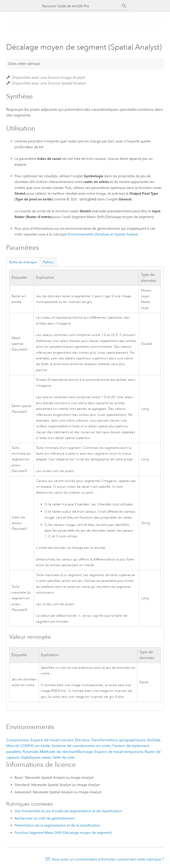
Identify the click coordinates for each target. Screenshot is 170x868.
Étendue (82, 740)
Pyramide (30, 752)
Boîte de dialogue (23, 262)
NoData (154, 740)
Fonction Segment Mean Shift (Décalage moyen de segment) (63, 833)
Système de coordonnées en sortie (81, 746)
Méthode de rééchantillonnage (66, 752)
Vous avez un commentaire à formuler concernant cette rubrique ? (108, 859)
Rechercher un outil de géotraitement (44, 818)
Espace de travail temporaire (119, 752)
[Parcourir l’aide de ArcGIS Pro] (81, 6)
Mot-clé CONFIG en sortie (28, 746)
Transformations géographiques (118, 740)
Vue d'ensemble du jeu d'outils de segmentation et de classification (68, 811)
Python (48, 262)
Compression (18, 740)
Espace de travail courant (52, 740)
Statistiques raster (36, 757)
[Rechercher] (124, 6)
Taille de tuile (64, 757)
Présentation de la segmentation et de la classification (57, 825)
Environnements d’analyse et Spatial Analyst (103, 234)
